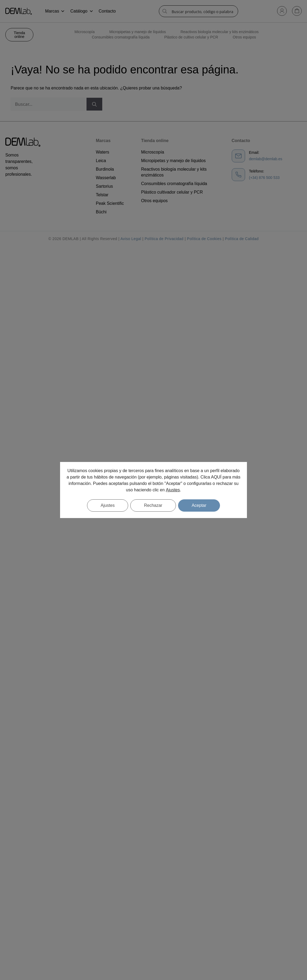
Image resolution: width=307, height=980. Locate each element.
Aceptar (199, 505)
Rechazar (153, 505)
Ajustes (173, 490)
